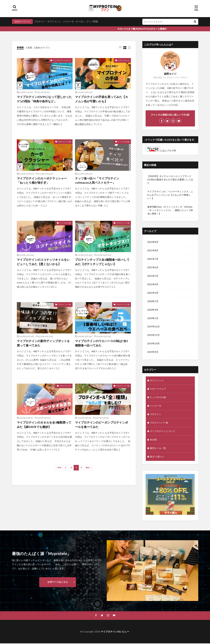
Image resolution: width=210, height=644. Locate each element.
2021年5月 (153, 276)
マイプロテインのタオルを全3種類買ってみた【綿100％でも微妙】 (44, 425)
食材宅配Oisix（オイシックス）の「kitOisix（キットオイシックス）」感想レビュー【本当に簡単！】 (170, 210)
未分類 (153, 440)
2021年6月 (153, 267)
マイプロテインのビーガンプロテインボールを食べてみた (101, 425)
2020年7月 (153, 301)
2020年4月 (153, 310)
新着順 (20, 48)
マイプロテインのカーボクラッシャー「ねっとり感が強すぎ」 (42, 180)
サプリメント (54, 21)
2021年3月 (153, 293)
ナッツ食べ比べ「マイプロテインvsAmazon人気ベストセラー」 (97, 180)
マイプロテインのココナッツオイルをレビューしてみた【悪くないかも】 (43, 262)
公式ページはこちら (58, 582)
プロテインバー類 (64, 142)
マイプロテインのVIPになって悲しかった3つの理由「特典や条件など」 (44, 99)
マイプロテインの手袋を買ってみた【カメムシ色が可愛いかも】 (101, 99)
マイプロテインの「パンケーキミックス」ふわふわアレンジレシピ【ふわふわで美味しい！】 (170, 195)
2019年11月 (153, 335)
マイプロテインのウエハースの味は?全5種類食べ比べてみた (101, 343)
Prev (59, 468)
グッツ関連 (92, 21)
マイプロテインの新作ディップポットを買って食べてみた (43, 343)
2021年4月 (153, 284)
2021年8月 (153, 251)
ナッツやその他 (124, 142)
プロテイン (40, 21)
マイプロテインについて (62, 60)
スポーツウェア (124, 60)
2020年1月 (153, 318)
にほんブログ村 (161, 150)
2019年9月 (153, 352)
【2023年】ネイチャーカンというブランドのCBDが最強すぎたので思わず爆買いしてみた (170, 179)
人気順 (29, 48)
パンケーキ (68, 21)
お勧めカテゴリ (42, 48)
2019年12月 (153, 327)
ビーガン (80, 21)
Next (88, 468)
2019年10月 (153, 344)
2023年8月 (153, 242)
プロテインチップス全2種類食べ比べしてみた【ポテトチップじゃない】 (102, 262)
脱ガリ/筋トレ (157, 457)
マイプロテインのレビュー (115, 632)
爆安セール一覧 (158, 449)
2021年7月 (153, 259)
